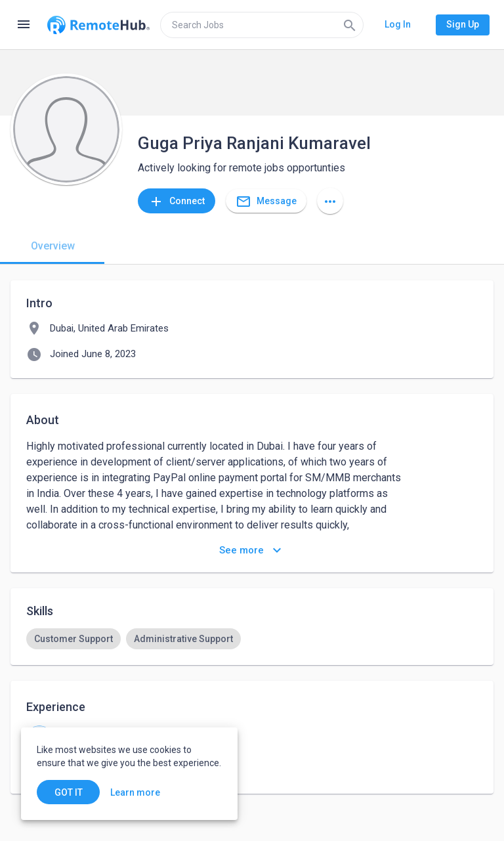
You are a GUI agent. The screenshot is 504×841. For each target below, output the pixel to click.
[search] (262, 25)
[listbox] (252, 639)
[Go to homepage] (98, 25)
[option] (73, 639)
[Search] (350, 25)
